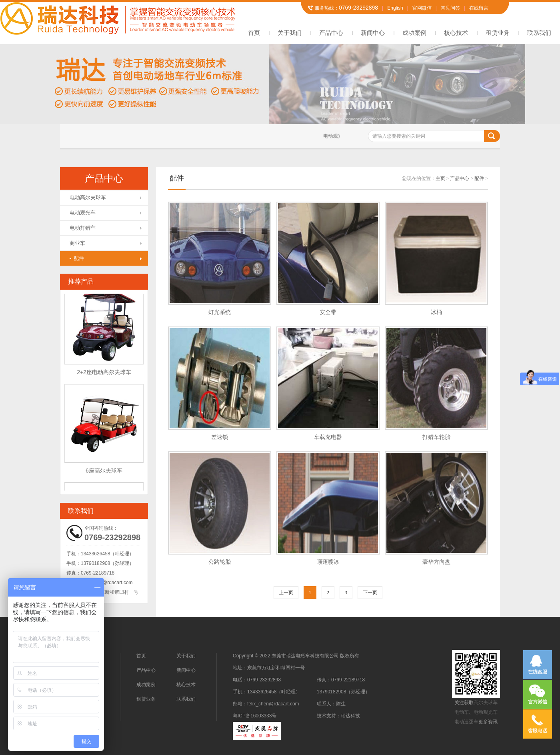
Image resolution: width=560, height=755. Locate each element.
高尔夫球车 (486, 703)
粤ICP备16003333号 (255, 716)
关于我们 (290, 33)
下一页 (370, 593)
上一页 (286, 593)
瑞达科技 (350, 716)
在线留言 (479, 8)
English (395, 8)
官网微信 (422, 8)
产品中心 (331, 33)
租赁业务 (498, 33)
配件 (77, 258)
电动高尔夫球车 (88, 197)
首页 (254, 33)
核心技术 (456, 33)
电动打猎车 (83, 228)
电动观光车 (83, 213)
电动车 (462, 712)
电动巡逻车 (466, 722)
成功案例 (414, 33)
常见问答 (450, 8)
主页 (440, 178)
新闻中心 (373, 33)
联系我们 (539, 33)
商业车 (77, 243)
